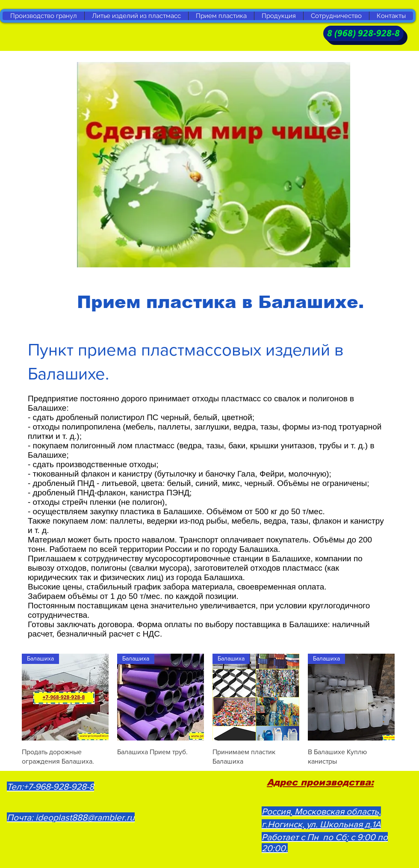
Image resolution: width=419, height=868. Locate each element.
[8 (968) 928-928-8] (363, 33)
